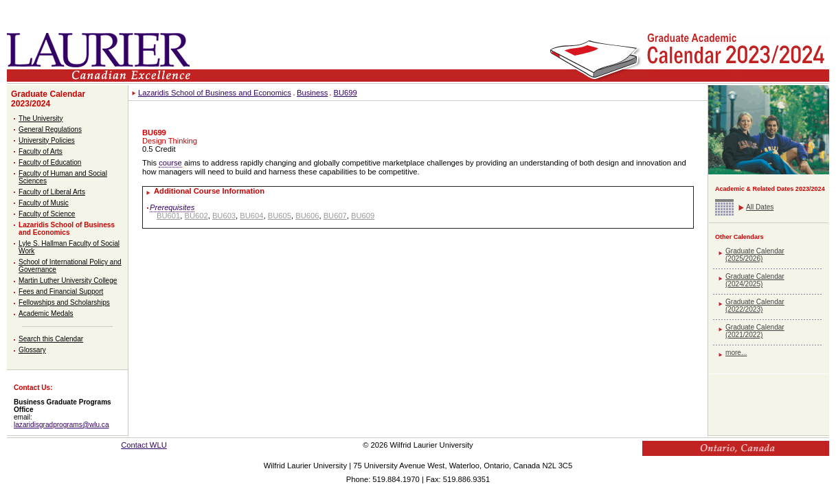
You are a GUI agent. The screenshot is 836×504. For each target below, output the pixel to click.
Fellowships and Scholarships (64, 302)
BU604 (251, 216)
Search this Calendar (51, 339)
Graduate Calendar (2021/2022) (755, 331)
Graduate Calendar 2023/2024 (48, 99)
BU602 (196, 216)
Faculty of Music (44, 203)
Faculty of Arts (41, 151)
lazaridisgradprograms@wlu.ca (61, 425)
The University (41, 118)
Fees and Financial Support (61, 291)
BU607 (335, 216)
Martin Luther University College (68, 280)
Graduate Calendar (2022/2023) (755, 306)
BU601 (168, 216)
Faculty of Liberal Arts (52, 192)
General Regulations (50, 129)
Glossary (32, 350)
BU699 (346, 93)
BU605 (280, 216)
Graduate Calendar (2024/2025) (755, 280)
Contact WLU (144, 445)
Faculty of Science (47, 214)
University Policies (47, 140)
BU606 (307, 216)
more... (736, 353)
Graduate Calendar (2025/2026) (755, 255)
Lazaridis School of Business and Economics (67, 229)
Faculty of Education (50, 162)
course (170, 163)
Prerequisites (172, 207)
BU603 (224, 216)
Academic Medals (46, 313)
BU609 (363, 216)
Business (312, 93)
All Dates (760, 207)
